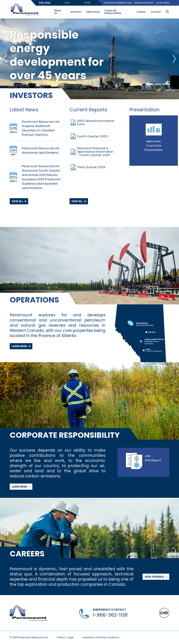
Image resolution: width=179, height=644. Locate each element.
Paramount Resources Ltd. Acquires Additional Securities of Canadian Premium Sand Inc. (41, 128)
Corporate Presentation (118, 3)
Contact (156, 12)
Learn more (19, 346)
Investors (76, 12)
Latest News (163, 3)
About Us (58, 12)
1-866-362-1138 (110, 615)
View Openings (154, 577)
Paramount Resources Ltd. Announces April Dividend (41, 150)
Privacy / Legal (65, 637)
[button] (168, 12)
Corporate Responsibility (113, 12)
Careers (141, 12)
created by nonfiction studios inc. (101, 637)
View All (17, 201)
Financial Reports (144, 3)
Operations (93, 12)
